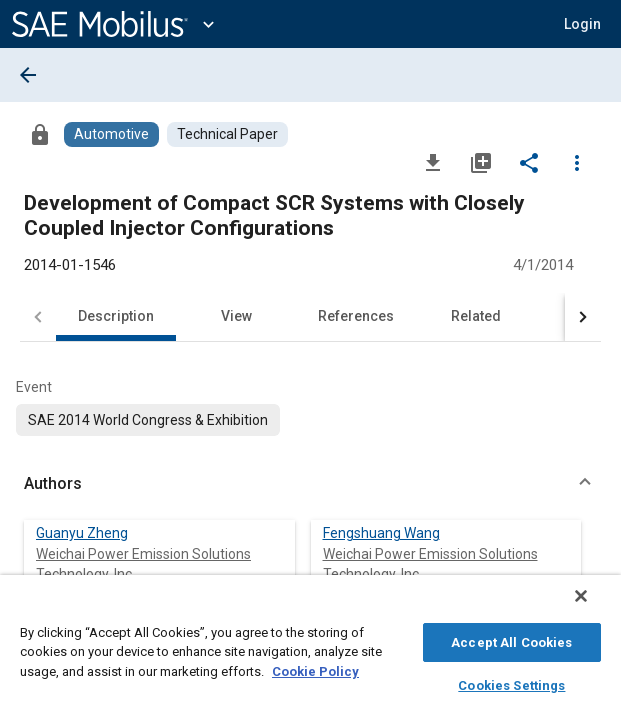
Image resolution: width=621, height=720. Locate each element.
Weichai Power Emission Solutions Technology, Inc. (143, 564)
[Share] (529, 162)
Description (116, 316)
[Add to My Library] (481, 162)
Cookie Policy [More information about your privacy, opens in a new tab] (315, 668)
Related (476, 316)
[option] (148, 420)
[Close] (595, 606)
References (356, 316)
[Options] (577, 162)
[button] (310, 484)
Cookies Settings (511, 682)
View (236, 316)
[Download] (433, 162)
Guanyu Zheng (82, 533)
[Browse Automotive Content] (111, 134)
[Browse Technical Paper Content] (227, 134)
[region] (310, 652)
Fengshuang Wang (381, 533)
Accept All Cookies (511, 639)
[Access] (40, 134)
